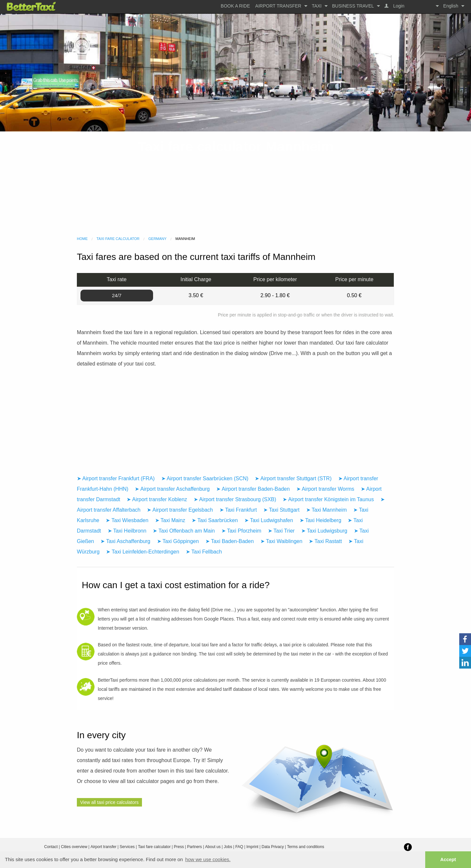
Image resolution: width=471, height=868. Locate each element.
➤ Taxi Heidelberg (320, 520)
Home (82, 239)
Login (398, 6)
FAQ (239, 847)
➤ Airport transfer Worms (325, 489)
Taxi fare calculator (118, 239)
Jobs (228, 847)
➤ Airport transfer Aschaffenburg (172, 489)
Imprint (252, 847)
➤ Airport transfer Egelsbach (180, 510)
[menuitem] (235, 6)
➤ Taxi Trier (281, 531)
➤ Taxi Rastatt (325, 541)
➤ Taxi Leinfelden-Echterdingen (143, 552)
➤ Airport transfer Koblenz (157, 499)
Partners (194, 847)
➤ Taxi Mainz (170, 520)
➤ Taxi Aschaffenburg (125, 541)
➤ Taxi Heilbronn (127, 531)
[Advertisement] (235, 184)
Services (127, 847)
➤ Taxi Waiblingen (281, 541)
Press (179, 847)
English (451, 6)
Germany (158, 239)
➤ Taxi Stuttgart (281, 510)
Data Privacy (273, 847)
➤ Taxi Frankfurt (238, 510)
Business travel (353, 6)
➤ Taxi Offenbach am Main (184, 531)
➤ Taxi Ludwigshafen (269, 520)
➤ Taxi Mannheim (327, 510)
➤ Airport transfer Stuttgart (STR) (293, 478)
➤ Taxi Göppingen (178, 541)
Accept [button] (448, 859)
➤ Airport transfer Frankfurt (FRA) (116, 478)
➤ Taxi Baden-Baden (230, 541)
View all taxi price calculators (109, 802)
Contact (51, 847)
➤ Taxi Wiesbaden (127, 520)
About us (213, 847)
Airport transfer (278, 6)
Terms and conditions (306, 847)
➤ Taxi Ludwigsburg (324, 531)
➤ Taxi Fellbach (204, 552)
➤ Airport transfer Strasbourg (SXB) (235, 499)
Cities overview (74, 847)
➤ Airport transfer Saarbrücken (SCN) (205, 478)
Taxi (317, 6)
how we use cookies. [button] (208, 859)
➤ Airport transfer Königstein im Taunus (328, 499)
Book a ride (235, 6)
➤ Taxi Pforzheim (241, 531)
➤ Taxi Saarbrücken (215, 520)
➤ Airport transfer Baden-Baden (253, 489)
